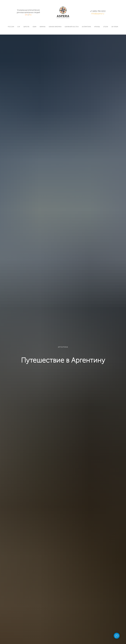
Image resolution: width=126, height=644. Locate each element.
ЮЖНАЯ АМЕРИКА (55, 27)
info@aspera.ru (98, 14)
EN (26, 15)
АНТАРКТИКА (86, 27)
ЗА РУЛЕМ (115, 27)
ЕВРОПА (26, 27)
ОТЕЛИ (106, 27)
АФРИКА (43, 27)
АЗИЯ (35, 27)
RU (30, 15)
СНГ (19, 27)
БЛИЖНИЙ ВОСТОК (72, 27)
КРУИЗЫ (97, 27)
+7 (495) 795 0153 (98, 11)
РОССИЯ (11, 27)
